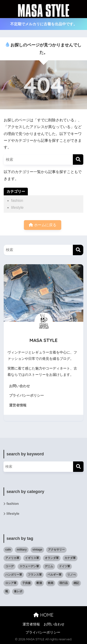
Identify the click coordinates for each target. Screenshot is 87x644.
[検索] (78, 159)
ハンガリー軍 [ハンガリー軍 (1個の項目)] (14, 575)
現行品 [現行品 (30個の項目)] (64, 583)
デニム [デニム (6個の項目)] (49, 566)
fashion (17, 201)
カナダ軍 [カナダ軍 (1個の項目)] (70, 558)
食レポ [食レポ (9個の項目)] (18, 591)
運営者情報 (18, 405)
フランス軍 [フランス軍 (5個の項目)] (35, 575)
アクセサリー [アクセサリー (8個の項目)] (56, 550)
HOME (43, 615)
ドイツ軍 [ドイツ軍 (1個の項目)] (64, 566)
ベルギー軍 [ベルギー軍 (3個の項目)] (55, 575)
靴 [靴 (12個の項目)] (7, 591)
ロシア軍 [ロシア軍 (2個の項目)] (11, 583)
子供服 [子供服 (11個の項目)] (26, 583)
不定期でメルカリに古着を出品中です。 (44, 24)
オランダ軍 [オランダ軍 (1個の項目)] (52, 558)
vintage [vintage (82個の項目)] (37, 550)
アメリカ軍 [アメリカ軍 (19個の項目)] (12, 558)
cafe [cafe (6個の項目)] (8, 550)
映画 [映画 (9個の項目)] (51, 583)
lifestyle (17, 208)
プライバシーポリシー (26, 396)
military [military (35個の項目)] (22, 550)
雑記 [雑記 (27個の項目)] (76, 583)
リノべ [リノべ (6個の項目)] (71, 575)
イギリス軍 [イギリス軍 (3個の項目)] (32, 558)
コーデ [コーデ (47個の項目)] (10, 566)
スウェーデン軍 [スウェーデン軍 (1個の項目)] (29, 566)
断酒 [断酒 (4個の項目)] (39, 583)
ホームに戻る (42, 225)
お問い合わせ (19, 386)
